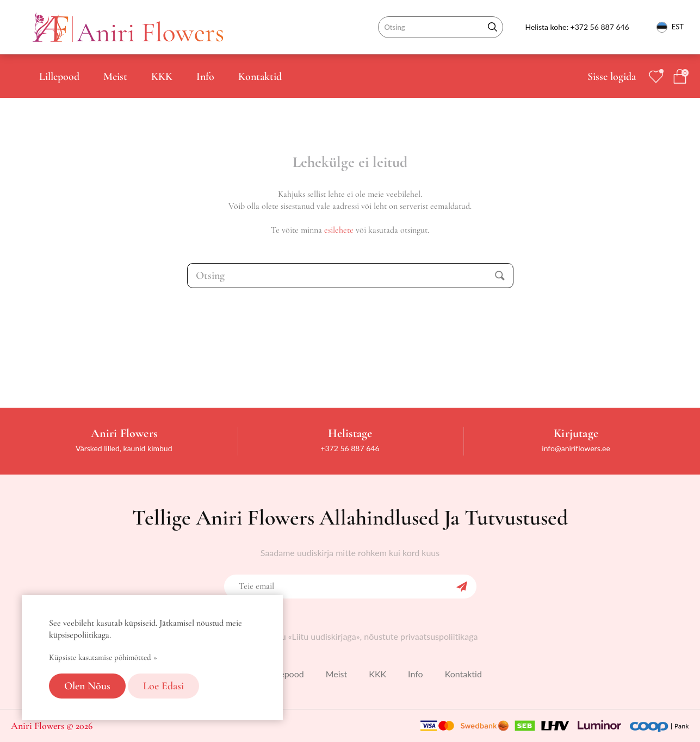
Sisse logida (612, 77)
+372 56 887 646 (600, 27)
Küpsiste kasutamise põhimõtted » (103, 657)
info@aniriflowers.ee (576, 448)
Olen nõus (87, 686)
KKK (162, 77)
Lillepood (59, 77)
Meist (115, 77)
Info (205, 77)
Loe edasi (163, 686)
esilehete (339, 230)
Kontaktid (260, 77)
